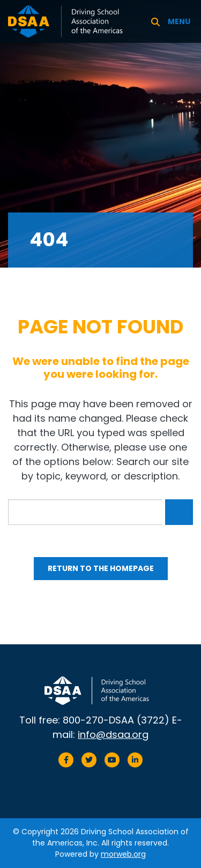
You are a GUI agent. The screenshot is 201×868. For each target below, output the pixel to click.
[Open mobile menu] (180, 21)
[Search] (155, 21)
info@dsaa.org (113, 734)
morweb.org (123, 854)
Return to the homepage (101, 568)
